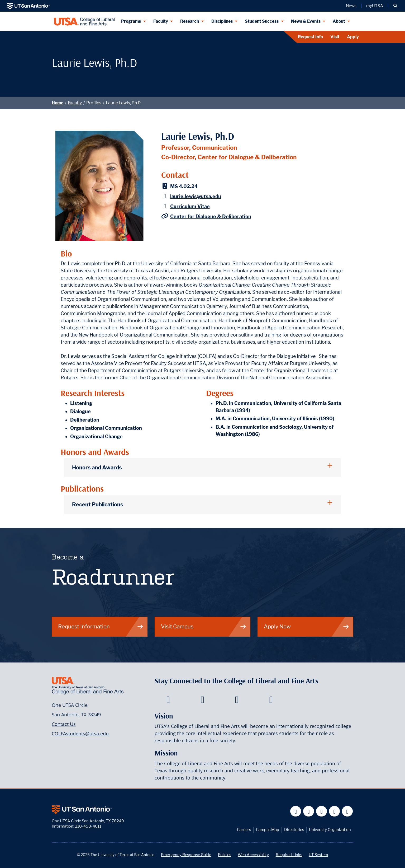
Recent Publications (98, 504)
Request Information (101, 626)
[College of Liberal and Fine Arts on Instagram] (271, 701)
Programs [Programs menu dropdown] (131, 21)
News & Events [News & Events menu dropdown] (306, 21)
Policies (225, 855)
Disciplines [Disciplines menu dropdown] (222, 21)
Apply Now (307, 626)
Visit (335, 37)
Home (58, 103)
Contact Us (64, 724)
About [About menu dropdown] (339, 21)
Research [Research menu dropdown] (190, 21)
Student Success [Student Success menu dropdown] (262, 21)
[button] (395, 6)
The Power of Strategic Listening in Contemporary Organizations (178, 292)
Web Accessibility (253, 855)
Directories (294, 830)
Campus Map (268, 830)
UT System (318, 855)
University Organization (330, 830)
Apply (353, 37)
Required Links (289, 855)
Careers (244, 830)
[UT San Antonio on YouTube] (321, 811)
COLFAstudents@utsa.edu (80, 734)
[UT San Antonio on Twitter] (309, 811)
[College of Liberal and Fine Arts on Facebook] (168, 701)
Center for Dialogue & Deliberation (211, 216)
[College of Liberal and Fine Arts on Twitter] (202, 701)
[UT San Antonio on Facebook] (296, 811)
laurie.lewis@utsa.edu (196, 196)
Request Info (310, 37)
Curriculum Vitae (190, 206)
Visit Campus (204, 626)
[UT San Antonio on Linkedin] (334, 811)
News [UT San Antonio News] (351, 6)
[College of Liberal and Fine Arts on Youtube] (237, 701)
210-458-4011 (88, 826)
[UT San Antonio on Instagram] (347, 811)
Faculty (75, 103)
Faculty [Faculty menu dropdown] (161, 21)
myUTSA (375, 6)
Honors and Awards (97, 467)
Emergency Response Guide (186, 855)
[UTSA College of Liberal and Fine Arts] (84, 21)
